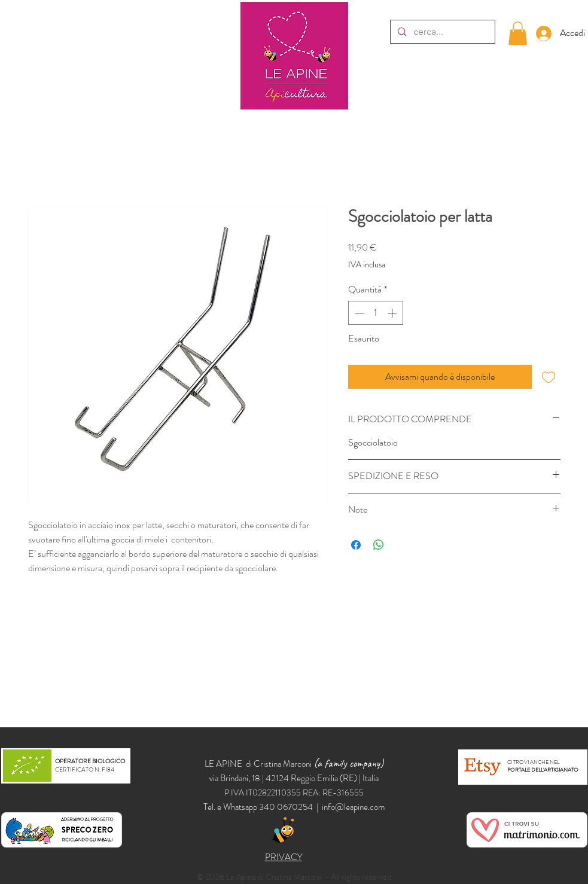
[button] (518, 33)
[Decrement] (358, 313)
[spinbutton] (376, 313)
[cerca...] (441, 32)
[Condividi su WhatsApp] (379, 545)
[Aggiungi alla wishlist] (549, 377)
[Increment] (393, 313)
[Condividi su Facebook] (356, 545)
